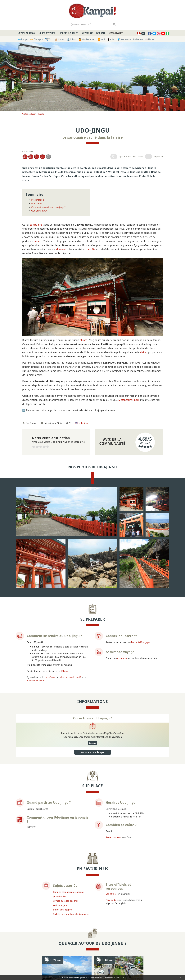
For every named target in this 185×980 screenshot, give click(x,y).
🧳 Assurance (124, 39)
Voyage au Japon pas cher (66, 742)
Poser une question (53, 928)
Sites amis (139, 961)
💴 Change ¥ (37, 39)
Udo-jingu (84, 349)
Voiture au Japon (61, 746)
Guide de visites (47, 33)
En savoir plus (119, 978)
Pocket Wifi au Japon (141, 483)
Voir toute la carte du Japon (93, 593)
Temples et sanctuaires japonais (69, 733)
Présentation (38, 200)
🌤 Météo (138, 39)
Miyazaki (61, 249)
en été (92, 249)
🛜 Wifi (101, 39)
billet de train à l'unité (70, 518)
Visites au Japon (29, 114)
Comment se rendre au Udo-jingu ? (48, 207)
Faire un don (69, 961)
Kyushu (41, 114)
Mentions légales (107, 961)
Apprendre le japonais (94, 33)
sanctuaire (36, 225)
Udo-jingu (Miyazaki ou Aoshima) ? (44, 920)
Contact (125, 961)
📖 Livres (149, 39)
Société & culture (69, 33)
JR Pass (64, 512)
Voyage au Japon (26, 33)
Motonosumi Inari (129, 326)
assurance (122, 499)
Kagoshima (107, 806)
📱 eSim (111, 39)
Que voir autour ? (40, 211)
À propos (53, 961)
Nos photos (37, 204)
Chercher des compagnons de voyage (132, 928)
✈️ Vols (49, 39)
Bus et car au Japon (62, 751)
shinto (84, 266)
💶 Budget (23, 39)
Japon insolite (60, 737)
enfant (38, 241)
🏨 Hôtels (59, 39)
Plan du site (156, 961)
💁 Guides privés (87, 39)
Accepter (92, 584)
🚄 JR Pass (72, 39)
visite (143, 278)
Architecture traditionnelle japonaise (71, 755)
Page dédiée (112, 741)
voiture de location (36, 521)
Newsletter (87, 961)
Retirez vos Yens (113, 678)
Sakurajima (56, 806)
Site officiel (111, 735)
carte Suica (50, 518)
